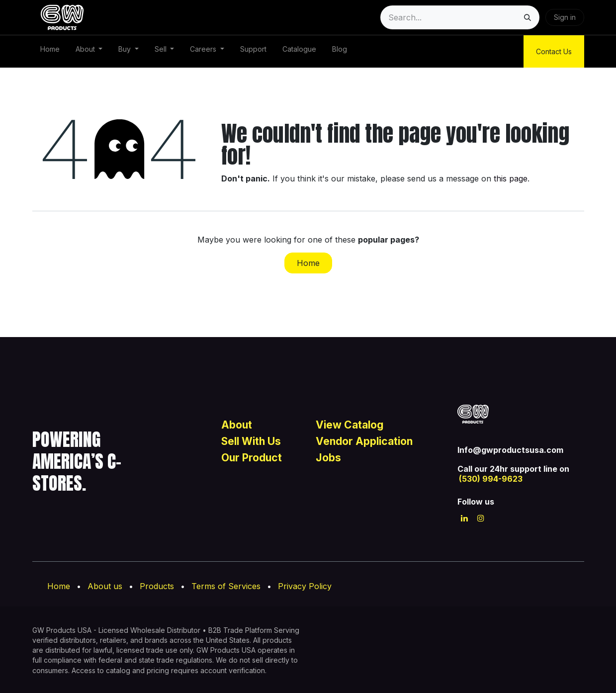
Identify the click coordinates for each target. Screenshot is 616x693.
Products (157, 586)
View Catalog (351, 425)
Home (308, 263)
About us (105, 586)
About (238, 425)
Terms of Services (226, 586)
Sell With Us (251, 441)
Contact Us (554, 51)
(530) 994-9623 (491, 479)
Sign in (565, 17)
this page (511, 178)
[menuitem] (50, 51)
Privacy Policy (305, 586)
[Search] (528, 17)
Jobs (328, 458)
